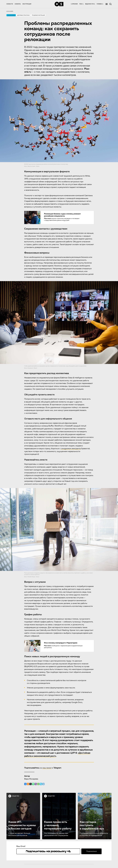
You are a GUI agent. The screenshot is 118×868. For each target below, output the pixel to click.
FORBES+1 (100, 4)
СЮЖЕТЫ (18, 4)
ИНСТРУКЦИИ (27, 4)
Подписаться (91, 851)
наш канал (47, 768)
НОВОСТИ (10, 4)
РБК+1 (81, 4)
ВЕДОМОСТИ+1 (90, 4)
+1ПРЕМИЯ (74, 4)
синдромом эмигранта (71, 449)
